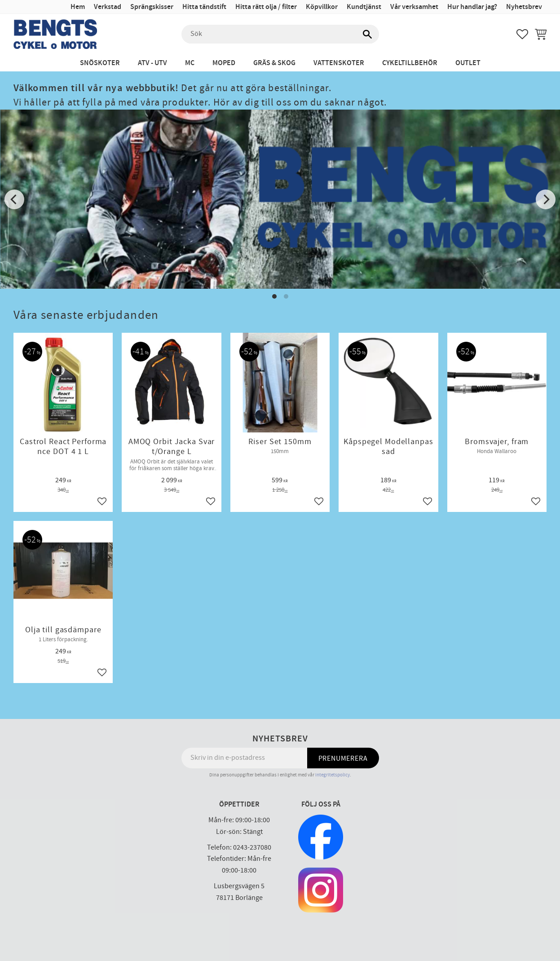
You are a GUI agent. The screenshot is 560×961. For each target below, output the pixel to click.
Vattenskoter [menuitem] (339, 63)
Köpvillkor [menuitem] (322, 7)
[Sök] (368, 34)
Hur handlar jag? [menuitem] (472, 7)
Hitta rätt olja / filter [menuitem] (266, 7)
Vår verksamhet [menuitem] (414, 7)
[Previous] (14, 199)
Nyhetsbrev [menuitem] (524, 7)
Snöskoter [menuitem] (100, 63)
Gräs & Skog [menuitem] (274, 63)
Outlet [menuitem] (468, 63)
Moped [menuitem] (224, 63)
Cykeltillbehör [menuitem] (410, 63)
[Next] (546, 199)
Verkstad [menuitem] (108, 7)
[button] (522, 34)
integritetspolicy (333, 775)
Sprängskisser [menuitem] (152, 7)
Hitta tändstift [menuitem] (204, 7)
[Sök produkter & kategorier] (280, 34)
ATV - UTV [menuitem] (152, 63)
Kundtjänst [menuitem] (364, 7)
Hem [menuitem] (78, 7)
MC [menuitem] (190, 63)
